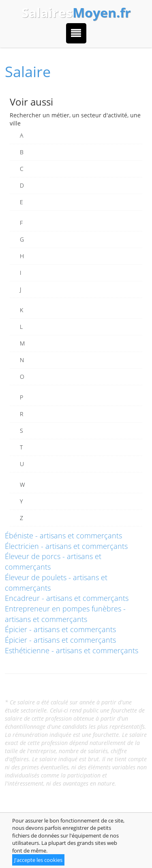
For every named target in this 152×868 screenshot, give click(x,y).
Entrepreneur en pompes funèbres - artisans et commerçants (65, 614)
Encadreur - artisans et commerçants (67, 598)
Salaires (76, 13)
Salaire (28, 72)
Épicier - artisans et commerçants (60, 629)
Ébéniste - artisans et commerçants (63, 535)
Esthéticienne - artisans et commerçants (72, 650)
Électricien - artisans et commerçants (66, 546)
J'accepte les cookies (38, 860)
